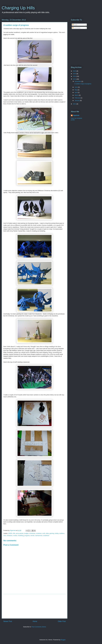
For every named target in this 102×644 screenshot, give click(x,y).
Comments (76, 28)
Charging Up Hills (18, 8)
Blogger (63, 640)
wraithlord (46, 536)
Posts (75, 25)
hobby (57, 533)
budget (26, 533)
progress (27, 536)
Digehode (76, 115)
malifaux (62, 533)
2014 (75, 76)
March (77, 95)
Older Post (62, 621)
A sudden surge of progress (83, 84)
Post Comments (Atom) (39, 627)
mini (5, 536)
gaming (52, 533)
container (39, 533)
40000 (10, 533)
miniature (10, 536)
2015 (75, 74)
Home (35, 621)
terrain (32, 536)
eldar (47, 533)
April (76, 92)
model (15, 536)
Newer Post (8, 621)
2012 (75, 104)
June (76, 87)
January (77, 100)
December (78, 81)
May (76, 90)
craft (44, 533)
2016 (75, 71)
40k (14, 533)
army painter (20, 533)
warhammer (39, 536)
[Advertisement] (35, 606)
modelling (21, 536)
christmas (32, 533)
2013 (75, 79)
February (78, 98)
